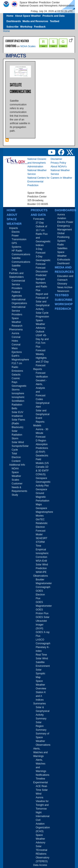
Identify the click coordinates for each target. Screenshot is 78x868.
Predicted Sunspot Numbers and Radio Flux (41, 283)
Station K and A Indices (41, 696)
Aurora (15, 333)
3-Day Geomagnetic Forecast (43, 260)
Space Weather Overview (41, 685)
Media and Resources (35, 21)
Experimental (41, 782)
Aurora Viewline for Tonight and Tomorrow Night (42, 805)
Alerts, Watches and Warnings (41, 752)
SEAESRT (42, 538)
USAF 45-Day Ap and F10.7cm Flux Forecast (42, 343)
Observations (41, 576)
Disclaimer (56, 159)
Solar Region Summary (41, 726)
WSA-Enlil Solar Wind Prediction (42, 565)
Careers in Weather (61, 178)
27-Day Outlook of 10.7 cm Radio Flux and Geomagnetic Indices (43, 234)
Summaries (40, 704)
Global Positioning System (63, 237)
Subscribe (12, 27)
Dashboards (14, 21)
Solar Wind (18, 442)
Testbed (55, 21)
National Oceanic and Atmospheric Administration (37, 163)
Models (37, 426)
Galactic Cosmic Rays (16, 378)
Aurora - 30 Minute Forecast (42, 433)
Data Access (40, 865)
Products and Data (53, 16)
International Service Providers (19, 311)
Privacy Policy (58, 163)
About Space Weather (28, 16)
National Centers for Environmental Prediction (39, 182)
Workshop (26, 27)
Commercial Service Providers (18, 284)
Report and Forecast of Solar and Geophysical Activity (43, 302)
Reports (38, 369)
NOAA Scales (28, 46)
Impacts (14, 228)
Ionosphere (18, 393)
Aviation (62, 218)
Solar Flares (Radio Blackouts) (18, 423)
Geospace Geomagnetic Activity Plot (43, 482)
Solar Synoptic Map (41, 673)
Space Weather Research (17, 322)
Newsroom (63, 291)
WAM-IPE (41, 572)
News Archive (65, 287)
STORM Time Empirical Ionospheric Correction (42, 550)
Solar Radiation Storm (17, 435)
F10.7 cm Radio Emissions (17, 367)
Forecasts (39, 219)
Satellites (62, 248)
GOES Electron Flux (40, 595)
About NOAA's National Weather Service (60, 170)
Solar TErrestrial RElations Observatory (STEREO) (43, 854)
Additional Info (17, 465)
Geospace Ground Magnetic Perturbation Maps (43, 497)
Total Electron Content (16, 457)
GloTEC (40, 519)
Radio (60, 245)
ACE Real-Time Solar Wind (42, 790)
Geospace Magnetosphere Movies (44, 512)
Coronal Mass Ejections (17, 348)
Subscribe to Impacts (7, 140)
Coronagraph (43, 587)
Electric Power (65, 222)
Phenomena (16, 330)
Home (10, 16)
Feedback (40, 27)
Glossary (62, 284)
